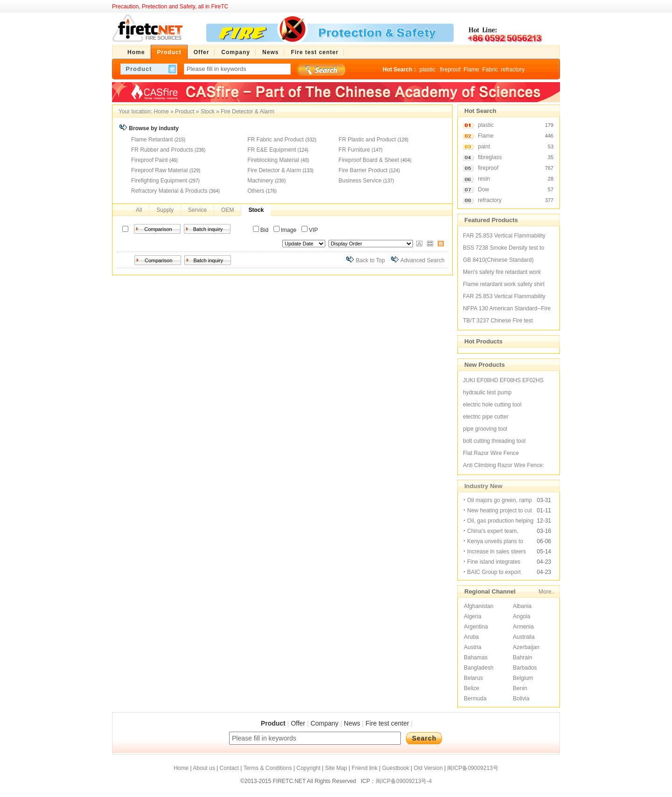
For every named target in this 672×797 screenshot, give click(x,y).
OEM (227, 210)
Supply (165, 210)
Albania (522, 606)
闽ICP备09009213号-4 (404, 781)
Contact (229, 768)
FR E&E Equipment (272, 150)
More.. (546, 592)
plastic (428, 70)
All (139, 210)
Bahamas (476, 657)
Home (161, 112)
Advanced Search (423, 260)
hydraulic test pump (487, 392)
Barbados (525, 668)
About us (204, 768)
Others (256, 191)
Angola (521, 616)
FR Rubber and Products (162, 150)
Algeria (472, 616)
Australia (524, 637)
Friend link (365, 768)
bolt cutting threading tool (494, 441)
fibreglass (490, 157)
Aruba (471, 637)
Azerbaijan (526, 647)
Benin (520, 688)
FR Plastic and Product (367, 140)
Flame (471, 70)
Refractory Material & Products (169, 191)
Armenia (523, 627)
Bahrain (522, 657)
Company (324, 723)
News (352, 723)
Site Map (336, 768)
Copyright (308, 768)
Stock (208, 112)
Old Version (428, 768)
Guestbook (396, 768)
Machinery (260, 181)
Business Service (360, 181)
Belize (472, 688)
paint (484, 147)
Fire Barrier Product (363, 170)
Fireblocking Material (273, 160)
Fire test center (387, 723)
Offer (298, 723)
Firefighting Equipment (159, 181)
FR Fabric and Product (276, 140)
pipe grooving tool (485, 429)
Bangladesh (479, 668)
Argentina (476, 627)
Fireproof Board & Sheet (369, 160)
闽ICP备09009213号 (472, 768)
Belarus (473, 678)
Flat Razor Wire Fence (491, 453)
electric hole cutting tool (492, 405)
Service (197, 210)
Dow (483, 189)
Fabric (490, 70)
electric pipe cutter (486, 417)
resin (484, 179)
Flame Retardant (152, 140)
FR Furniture (354, 150)
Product (185, 112)
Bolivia (521, 699)
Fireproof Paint (150, 160)
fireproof (450, 70)
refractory (513, 70)
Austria (472, 647)
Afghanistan (479, 606)
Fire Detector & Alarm (248, 112)
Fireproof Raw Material (159, 170)
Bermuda (475, 699)
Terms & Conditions (267, 768)
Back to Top (370, 260)
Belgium (523, 678)
